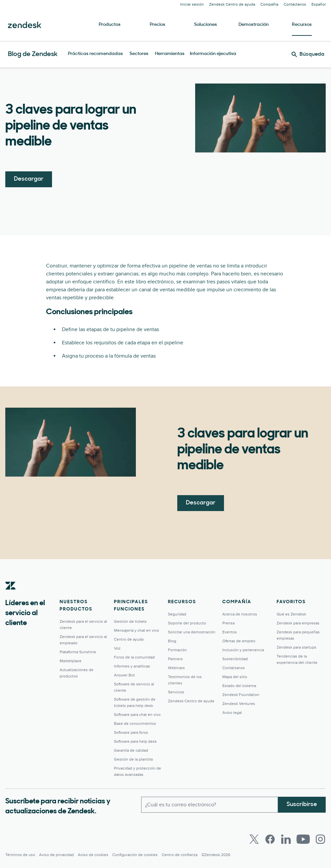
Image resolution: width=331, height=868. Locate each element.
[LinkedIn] (286, 839)
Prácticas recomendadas (95, 54)
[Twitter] (254, 839)
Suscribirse (302, 805)
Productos (110, 25)
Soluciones (206, 25)
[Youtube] (303, 839)
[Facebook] (270, 839)
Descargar (29, 179)
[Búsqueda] (308, 54)
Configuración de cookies (135, 855)
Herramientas (170, 54)
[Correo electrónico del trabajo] (210, 805)
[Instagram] (320, 839)
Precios (158, 25)
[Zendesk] (11, 596)
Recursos (302, 25)
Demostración (254, 25)
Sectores (139, 54)
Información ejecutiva (213, 54)
